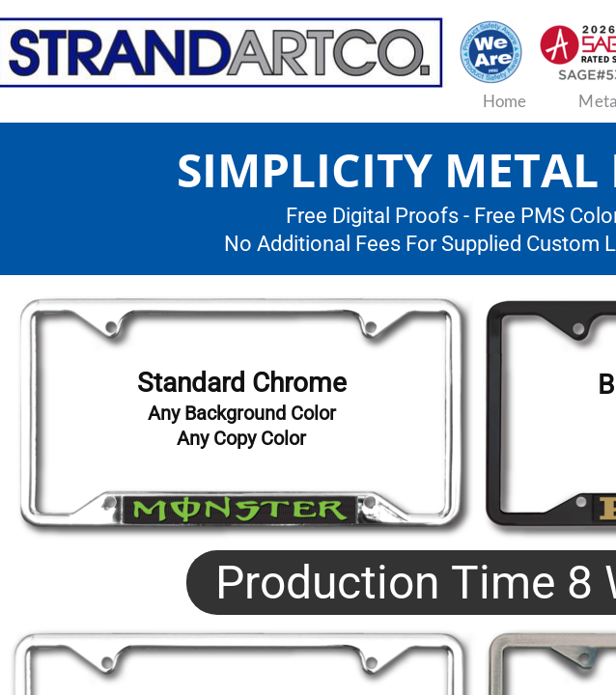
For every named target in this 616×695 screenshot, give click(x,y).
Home (505, 101)
